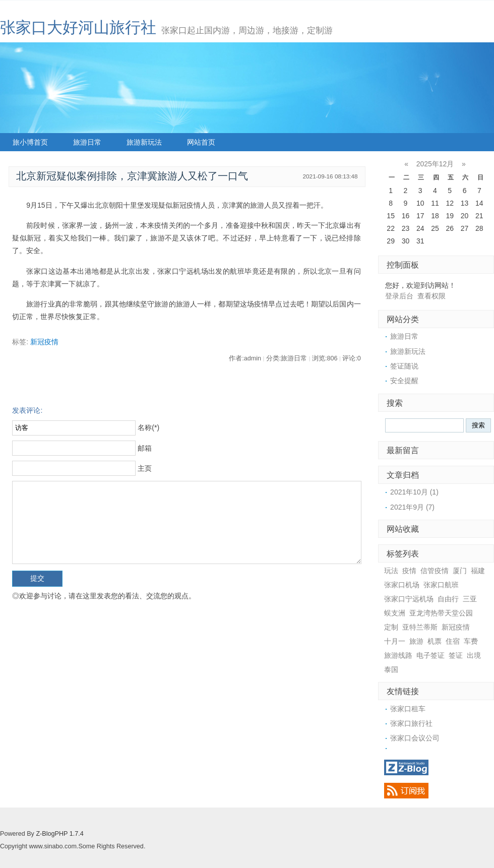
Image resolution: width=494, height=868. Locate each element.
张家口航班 (441, 585)
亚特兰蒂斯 (420, 627)
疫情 (409, 571)
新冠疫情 (44, 342)
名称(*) (148, 427)
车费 (471, 641)
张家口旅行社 (411, 723)
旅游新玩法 (144, 142)
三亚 (470, 599)
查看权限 (431, 296)
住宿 (453, 641)
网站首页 (201, 142)
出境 (474, 655)
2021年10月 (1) (414, 492)
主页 (145, 468)
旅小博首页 (30, 142)
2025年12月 (435, 164)
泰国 (391, 669)
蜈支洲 (395, 613)
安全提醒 (404, 381)
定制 (391, 627)
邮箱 (145, 448)
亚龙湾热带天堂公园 (441, 613)
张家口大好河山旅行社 (78, 27)
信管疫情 (435, 571)
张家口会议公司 (415, 738)
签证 (456, 655)
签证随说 (404, 366)
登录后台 (399, 296)
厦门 (460, 571)
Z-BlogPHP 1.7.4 (59, 834)
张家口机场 (402, 585)
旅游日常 (87, 142)
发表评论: (27, 410)
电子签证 (430, 655)
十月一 (395, 641)
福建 (478, 571)
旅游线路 (398, 655)
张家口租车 (408, 709)
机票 (435, 641)
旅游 (416, 641)
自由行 (448, 599)
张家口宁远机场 (409, 599)
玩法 (391, 571)
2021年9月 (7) (412, 507)
